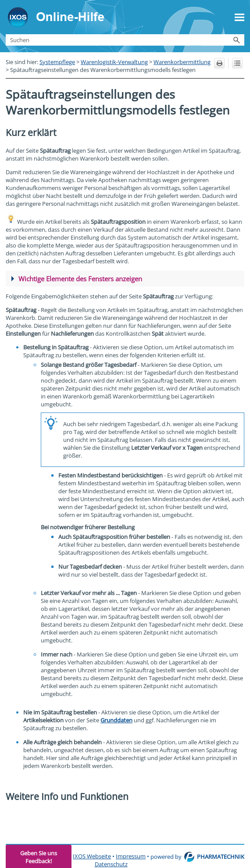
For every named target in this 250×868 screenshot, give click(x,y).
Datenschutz (111, 864)
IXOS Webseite (92, 856)
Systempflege (57, 62)
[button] (236, 40)
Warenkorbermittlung (182, 62)
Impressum (131, 856)
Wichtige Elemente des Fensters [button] (77, 279)
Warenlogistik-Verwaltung (114, 62)
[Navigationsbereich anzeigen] (239, 17)
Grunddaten (116, 720)
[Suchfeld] (125, 40)
